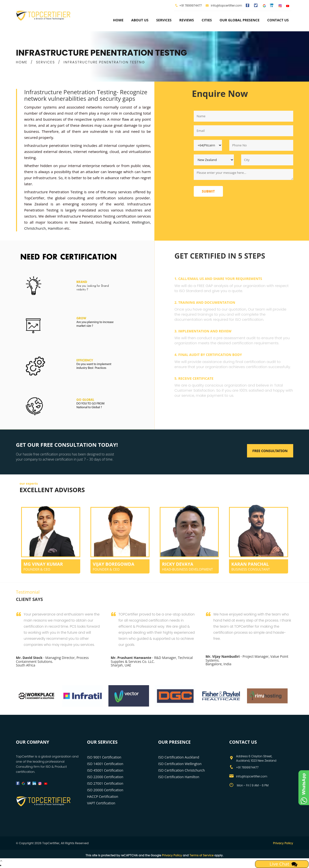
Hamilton (55, 228)
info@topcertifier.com (224, 5)
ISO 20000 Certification (105, 790)
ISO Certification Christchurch (182, 770)
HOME (22, 62)
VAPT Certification (101, 803)
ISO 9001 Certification (104, 757)
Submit (208, 191)
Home (118, 20)
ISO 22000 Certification (105, 777)
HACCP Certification (103, 796)
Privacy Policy (283, 843)
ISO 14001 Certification (105, 764)
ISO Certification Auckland (179, 757)
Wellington (141, 222)
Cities (207, 20)
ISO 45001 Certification (105, 770)
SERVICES (45, 62)
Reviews (187, 20)
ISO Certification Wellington (180, 764)
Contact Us (278, 20)
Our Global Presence (239, 20)
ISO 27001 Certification (105, 783)
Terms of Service (201, 855)
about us (140, 20)
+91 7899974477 (191, 5)
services (164, 20)
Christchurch (35, 228)
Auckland (121, 222)
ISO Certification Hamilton (179, 777)
